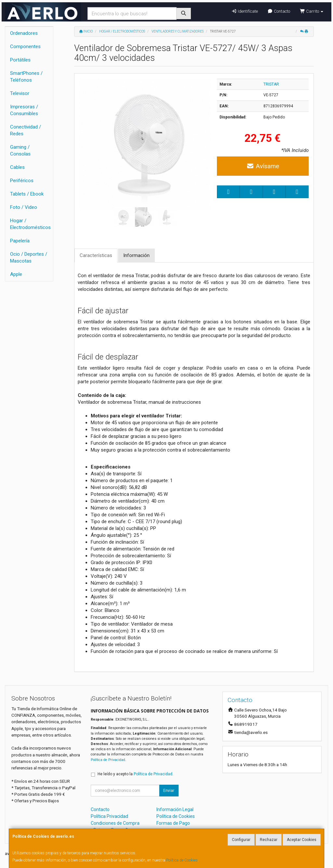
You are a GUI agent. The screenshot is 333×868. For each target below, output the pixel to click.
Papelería (20, 241)
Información (136, 255)
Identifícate (244, 11)
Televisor (20, 93)
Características (96, 255)
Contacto (279, 11)
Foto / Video (24, 207)
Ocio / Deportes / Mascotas (29, 258)
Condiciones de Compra (115, 823)
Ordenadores (24, 33)
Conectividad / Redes (26, 130)
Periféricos (22, 181)
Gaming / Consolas (20, 150)
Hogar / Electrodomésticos (30, 224)
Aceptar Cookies (302, 840)
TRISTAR (271, 84)
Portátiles (20, 60)
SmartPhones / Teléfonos (26, 77)
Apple (16, 274)
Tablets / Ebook (27, 194)
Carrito (312, 11)
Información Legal (175, 809)
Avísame (263, 166)
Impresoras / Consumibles (24, 110)
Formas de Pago (173, 823)
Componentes (25, 47)
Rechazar (269, 840)
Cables (17, 167)
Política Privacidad (109, 816)
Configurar (241, 840)
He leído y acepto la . (135, 774)
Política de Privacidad (108, 760)
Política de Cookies (182, 860)
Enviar (169, 791)
